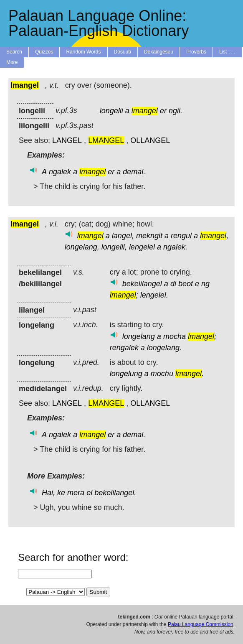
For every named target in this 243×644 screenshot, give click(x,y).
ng (205, 284)
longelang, (82, 247)
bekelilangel (142, 284)
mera (76, 493)
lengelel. (154, 295)
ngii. (176, 111)
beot (186, 284)
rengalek (124, 348)
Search (14, 52)
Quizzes (44, 52)
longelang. (164, 348)
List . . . (227, 52)
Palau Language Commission (201, 624)
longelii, (114, 247)
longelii (111, 111)
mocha (175, 336)
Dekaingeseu (159, 52)
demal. (134, 172)
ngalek (60, 172)
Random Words (83, 52)
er (163, 111)
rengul (181, 236)
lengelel (142, 247)
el (89, 493)
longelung (126, 374)
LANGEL (67, 140)
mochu (162, 374)
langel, (123, 236)
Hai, (48, 493)
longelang (139, 336)
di (173, 284)
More (12, 62)
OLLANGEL (150, 140)
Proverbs (196, 52)
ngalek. (175, 247)
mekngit (149, 236)
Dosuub (123, 52)
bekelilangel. (115, 493)
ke (61, 493)
